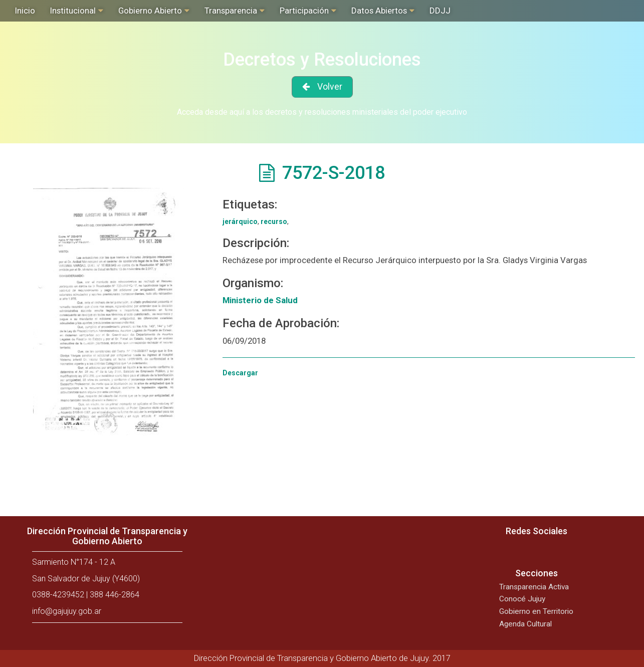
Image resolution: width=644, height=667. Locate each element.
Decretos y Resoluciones (322, 60)
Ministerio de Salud (260, 300)
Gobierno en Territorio (536, 611)
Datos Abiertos (379, 11)
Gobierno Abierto (150, 11)
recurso (274, 221)
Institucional (73, 11)
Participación (304, 11)
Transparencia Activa (534, 587)
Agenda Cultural (525, 624)
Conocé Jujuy (522, 599)
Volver (330, 87)
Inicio (25, 11)
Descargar (240, 373)
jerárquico (240, 221)
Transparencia (231, 11)
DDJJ (440, 11)
